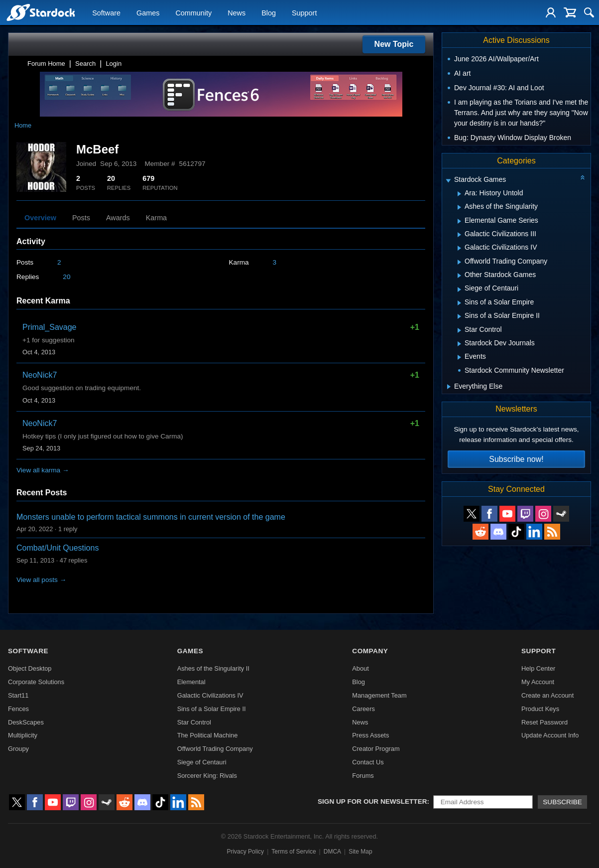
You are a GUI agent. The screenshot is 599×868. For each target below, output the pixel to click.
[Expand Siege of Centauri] (459, 289)
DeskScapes (26, 722)
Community (193, 13)
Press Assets (370, 735)
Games (148, 13)
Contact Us (368, 762)
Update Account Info (550, 735)
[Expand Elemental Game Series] (459, 221)
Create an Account (547, 695)
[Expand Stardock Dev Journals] (459, 344)
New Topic (394, 44)
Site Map (360, 852)
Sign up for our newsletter (372, 801)
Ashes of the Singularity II (213, 668)
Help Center (538, 668)
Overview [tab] (40, 218)
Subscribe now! (516, 459)
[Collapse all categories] (583, 177)
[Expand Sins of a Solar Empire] (459, 303)
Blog (269, 13)
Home (23, 125)
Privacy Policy (245, 852)
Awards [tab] (118, 218)
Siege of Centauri (202, 762)
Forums (363, 776)
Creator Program (376, 749)
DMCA (332, 852)
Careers (363, 709)
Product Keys (540, 709)
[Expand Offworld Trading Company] (459, 262)
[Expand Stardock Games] (448, 181)
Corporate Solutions (36, 682)
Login (114, 64)
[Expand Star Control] (459, 330)
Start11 (18, 695)
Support (304, 13)
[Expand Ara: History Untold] (459, 194)
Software (106, 13)
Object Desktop (30, 668)
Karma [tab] (156, 218)
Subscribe (562, 802)
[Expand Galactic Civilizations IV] (459, 248)
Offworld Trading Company (215, 749)
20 (66, 277)
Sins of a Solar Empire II (212, 709)
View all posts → (41, 580)
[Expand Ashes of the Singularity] (459, 207)
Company (370, 651)
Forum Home (46, 64)
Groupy (18, 749)
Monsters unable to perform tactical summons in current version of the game (151, 517)
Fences (18, 709)
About (360, 668)
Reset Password (544, 722)
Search (85, 64)
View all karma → (43, 470)
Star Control (194, 722)
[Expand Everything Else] (449, 387)
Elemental (191, 682)
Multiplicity (23, 735)
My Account (538, 682)
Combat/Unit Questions (58, 548)
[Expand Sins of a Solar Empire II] (459, 316)
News (237, 13)
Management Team (379, 695)
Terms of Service (294, 852)
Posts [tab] (81, 218)
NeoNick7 (40, 375)
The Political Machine (208, 735)
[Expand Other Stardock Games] (459, 276)
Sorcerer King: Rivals (207, 776)
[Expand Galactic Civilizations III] (459, 235)
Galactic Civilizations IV (210, 695)
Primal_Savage (50, 327)
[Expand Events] (459, 357)
